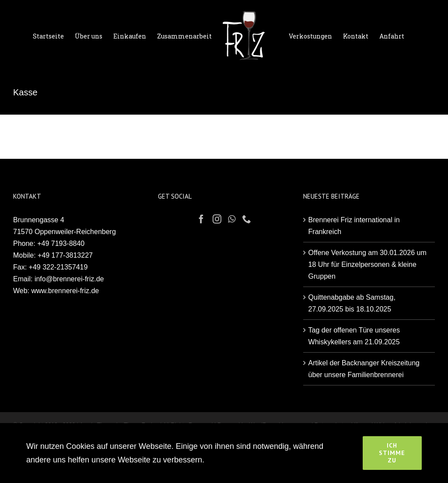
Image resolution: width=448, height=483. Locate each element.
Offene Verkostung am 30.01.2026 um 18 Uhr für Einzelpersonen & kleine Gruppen (367, 264)
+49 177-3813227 (65, 255)
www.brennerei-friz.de (65, 291)
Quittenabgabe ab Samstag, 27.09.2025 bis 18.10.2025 (352, 303)
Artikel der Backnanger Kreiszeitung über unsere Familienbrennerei (364, 369)
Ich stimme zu (392, 453)
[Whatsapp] (232, 219)
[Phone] (247, 219)
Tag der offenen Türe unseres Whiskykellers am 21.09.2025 (354, 336)
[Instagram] (217, 219)
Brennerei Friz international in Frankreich (354, 226)
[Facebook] (201, 219)
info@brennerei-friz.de (69, 279)
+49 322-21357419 (58, 267)
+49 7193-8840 (61, 243)
